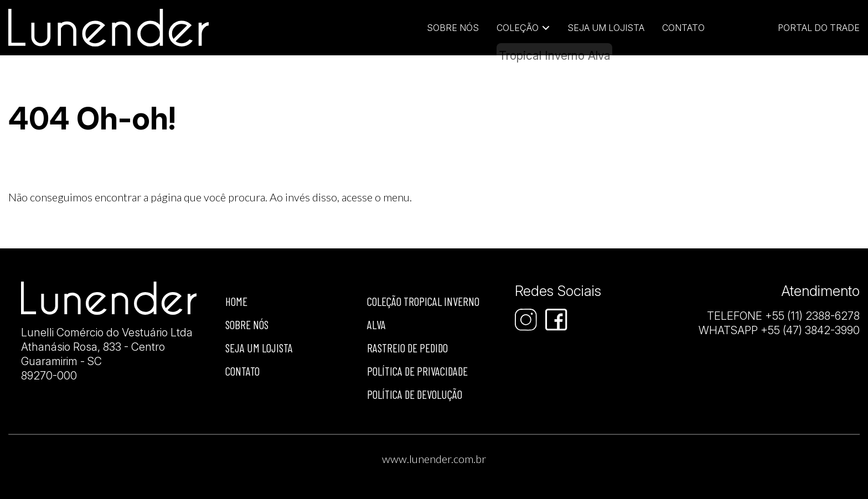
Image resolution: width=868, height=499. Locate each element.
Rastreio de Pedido (407, 348)
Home (236, 301)
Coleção (518, 28)
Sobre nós (247, 324)
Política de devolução (415, 394)
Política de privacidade (417, 371)
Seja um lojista (606, 28)
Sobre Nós (453, 28)
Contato (683, 28)
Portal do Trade (819, 28)
